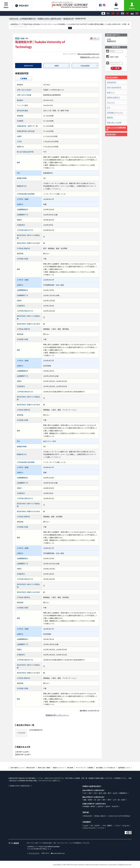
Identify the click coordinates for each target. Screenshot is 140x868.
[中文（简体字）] (113, 13)
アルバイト (111, 102)
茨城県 (22, 38)
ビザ (109, 107)
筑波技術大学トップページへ (90, 57)
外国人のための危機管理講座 (116, 128)
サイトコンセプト (33, 853)
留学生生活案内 (112, 77)
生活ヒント (111, 92)
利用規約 (90, 768)
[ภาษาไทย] (137, 13)
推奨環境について (124, 768)
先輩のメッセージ (59, 768)
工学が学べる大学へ (22, 752)
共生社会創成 (85, 66)
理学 (109, 800)
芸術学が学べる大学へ (23, 755)
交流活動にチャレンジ (115, 112)
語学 (90, 793)
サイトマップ (80, 768)
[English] (108, 13)
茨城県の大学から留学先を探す (20, 786)
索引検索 (70, 768)
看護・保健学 (88, 800)
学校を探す (22, 6)
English (86, 825)
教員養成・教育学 (89, 806)
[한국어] (123, 13)
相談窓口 (110, 117)
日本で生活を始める (114, 87)
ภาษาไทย (101, 828)
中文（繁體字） (108, 825)
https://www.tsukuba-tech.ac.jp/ (88, 54)
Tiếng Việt (126, 825)
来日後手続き (112, 82)
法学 (95, 793)
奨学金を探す (111, 134)
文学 (85, 793)
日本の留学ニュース (17, 768)
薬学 (104, 800)
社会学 (115, 793)
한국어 (118, 825)
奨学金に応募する (113, 97)
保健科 (57, 66)
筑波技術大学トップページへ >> (57, 715)
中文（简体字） (96, 825)
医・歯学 (97, 800)
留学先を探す (31, 768)
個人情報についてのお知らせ (106, 768)
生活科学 (100, 806)
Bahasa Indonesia (89, 828)
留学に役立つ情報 (44, 768)
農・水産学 (122, 800)
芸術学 (108, 806)
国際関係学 (123, 793)
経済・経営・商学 (105, 793)
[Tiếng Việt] (127, 13)
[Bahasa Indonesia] (132, 13)
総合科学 (115, 806)
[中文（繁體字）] (118, 13)
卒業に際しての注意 (114, 122)
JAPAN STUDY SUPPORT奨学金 (119, 816)
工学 (114, 800)
